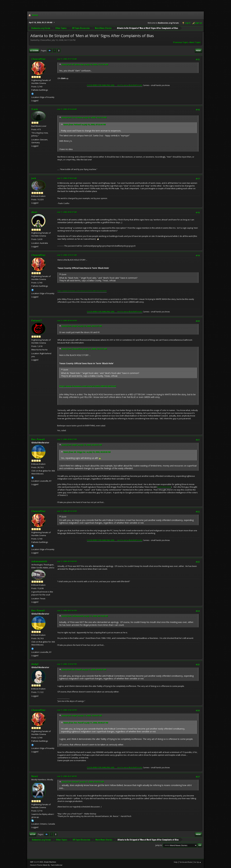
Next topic (195, 42)
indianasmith (39, 561)
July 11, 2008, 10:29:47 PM (67, 664)
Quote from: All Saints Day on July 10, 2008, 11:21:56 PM (85, 65)
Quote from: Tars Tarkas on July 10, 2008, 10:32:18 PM (84, 118)
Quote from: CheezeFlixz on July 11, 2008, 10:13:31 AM (84, 349)
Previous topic (181, 42)
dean (34, 212)
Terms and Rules (186, 862)
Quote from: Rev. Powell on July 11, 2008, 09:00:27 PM (84, 670)
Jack (34, 178)
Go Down (34, 51)
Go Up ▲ (197, 862)
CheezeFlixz (38, 59)
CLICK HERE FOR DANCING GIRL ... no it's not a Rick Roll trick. (115, 85)
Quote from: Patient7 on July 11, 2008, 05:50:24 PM (83, 782)
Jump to (159, 845)
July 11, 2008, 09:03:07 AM (67, 212)
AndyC (35, 664)
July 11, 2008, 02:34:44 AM (67, 109)
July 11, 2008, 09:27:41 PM (67, 610)
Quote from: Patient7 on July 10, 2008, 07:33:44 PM (84, 124)
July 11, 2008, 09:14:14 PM (67, 511)
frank (35, 109)
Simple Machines (50, 862)
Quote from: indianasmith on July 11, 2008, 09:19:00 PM (85, 616)
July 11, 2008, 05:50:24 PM (67, 321)
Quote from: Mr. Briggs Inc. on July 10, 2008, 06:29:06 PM (87, 452)
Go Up (33, 834)
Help (176, 862)
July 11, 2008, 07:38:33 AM (67, 178)
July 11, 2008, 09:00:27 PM (67, 439)
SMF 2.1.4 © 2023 (37, 862)
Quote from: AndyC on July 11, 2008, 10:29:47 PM (82, 716)
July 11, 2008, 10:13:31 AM (67, 255)
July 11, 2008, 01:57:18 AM (67, 59)
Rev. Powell (38, 439)
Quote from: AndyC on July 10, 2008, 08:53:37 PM (82, 326)
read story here (164, 487)
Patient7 (37, 321)
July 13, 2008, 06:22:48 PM (67, 776)
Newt (35, 776)
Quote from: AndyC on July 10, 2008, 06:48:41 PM (82, 445)
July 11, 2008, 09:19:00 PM (67, 561)
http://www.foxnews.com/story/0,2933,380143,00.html (82, 291)
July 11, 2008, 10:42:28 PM (67, 710)
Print (198, 51)
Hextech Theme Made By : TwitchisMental (46, 865)
